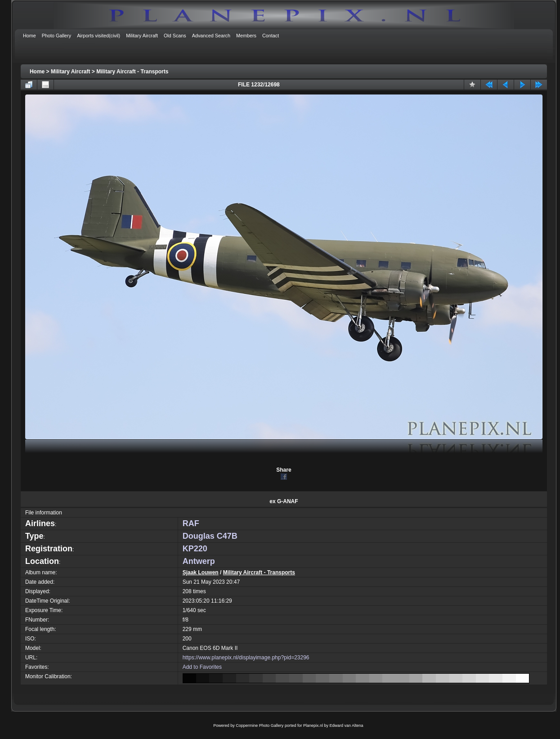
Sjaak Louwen (201, 572)
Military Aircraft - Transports (132, 72)
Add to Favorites (202, 667)
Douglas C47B (210, 536)
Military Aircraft (71, 72)
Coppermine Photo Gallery (260, 725)
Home (37, 72)
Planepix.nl (313, 725)
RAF (191, 523)
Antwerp (199, 561)
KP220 (195, 549)
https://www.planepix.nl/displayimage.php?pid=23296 (246, 658)
